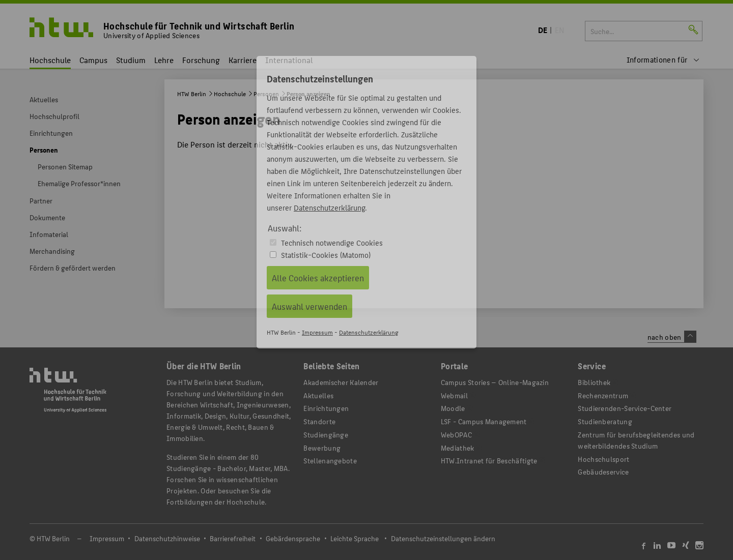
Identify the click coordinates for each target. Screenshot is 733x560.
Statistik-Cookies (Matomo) (326, 255)
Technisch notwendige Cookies (332, 242)
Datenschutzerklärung (329, 207)
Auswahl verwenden (309, 306)
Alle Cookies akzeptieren (318, 278)
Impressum (317, 332)
